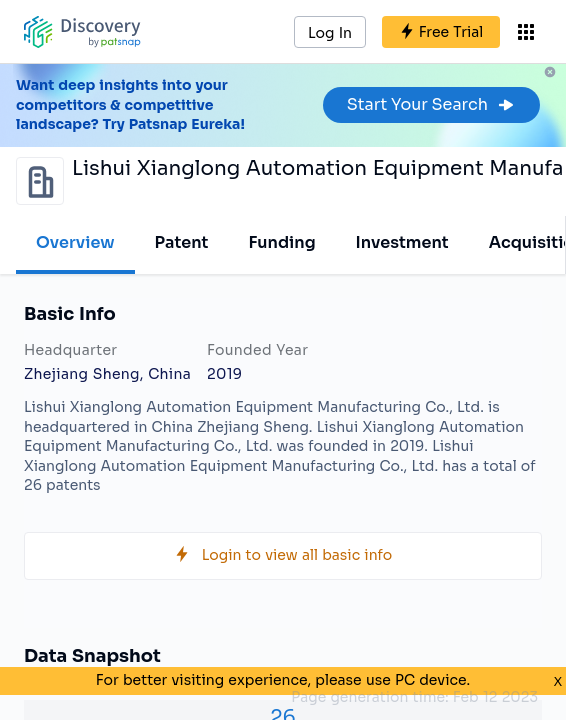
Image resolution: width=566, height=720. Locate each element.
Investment (402, 242)
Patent (182, 242)
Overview (75, 242)
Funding (281, 242)
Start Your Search (431, 104)
